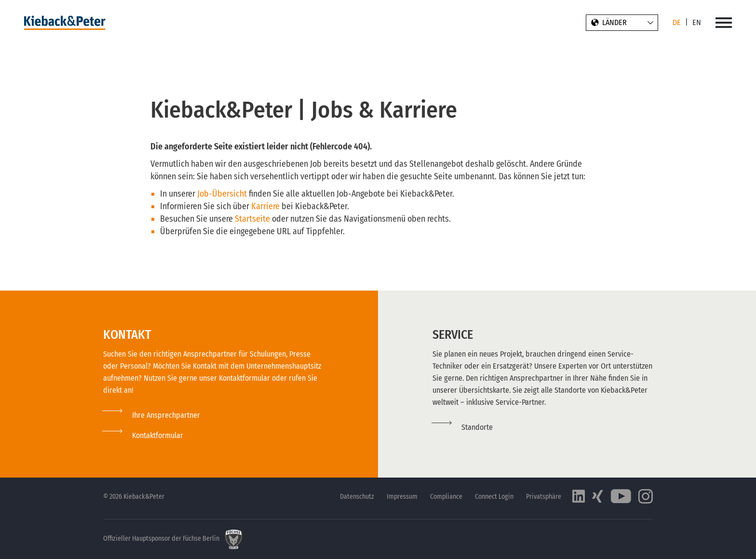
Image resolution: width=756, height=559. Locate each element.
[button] (143, 435)
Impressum (402, 497)
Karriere (266, 206)
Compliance (446, 497)
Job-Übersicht (222, 194)
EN (697, 22)
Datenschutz (357, 497)
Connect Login (494, 497)
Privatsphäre (544, 497)
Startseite (253, 219)
